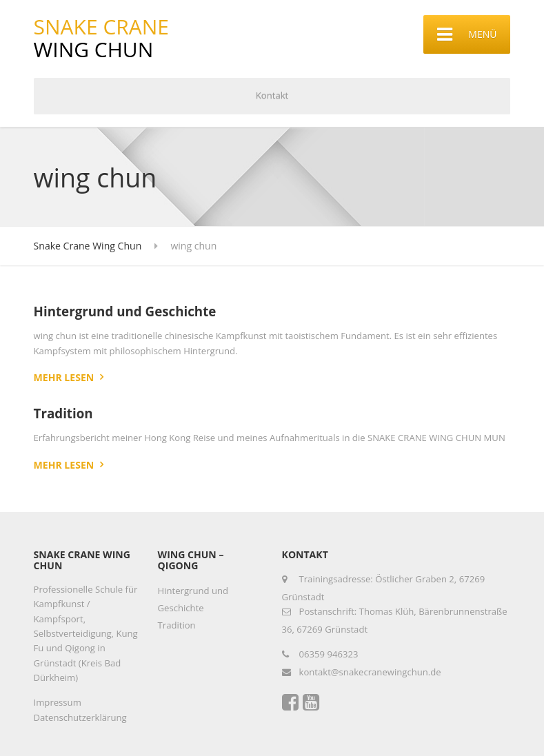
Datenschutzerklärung (80, 717)
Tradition (63, 413)
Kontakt (272, 95)
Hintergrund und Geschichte (125, 311)
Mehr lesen (64, 377)
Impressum (58, 702)
